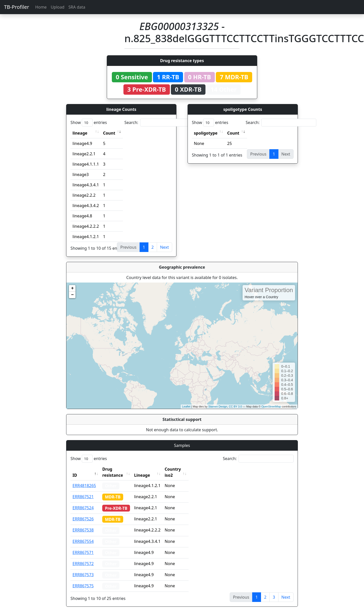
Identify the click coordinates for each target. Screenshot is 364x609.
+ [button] (72, 288)
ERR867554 (83, 535)
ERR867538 (83, 524)
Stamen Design (218, 407)
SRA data (77, 7)
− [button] (72, 295)
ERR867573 (83, 569)
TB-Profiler (17, 7)
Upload (58, 7)
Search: (160, 123)
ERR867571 (83, 546)
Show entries (89, 123)
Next (164, 247)
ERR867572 (83, 557)
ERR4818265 (84, 479)
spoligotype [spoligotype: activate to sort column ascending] (206, 133)
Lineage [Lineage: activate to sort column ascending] (152, 469)
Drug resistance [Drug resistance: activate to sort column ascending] (118, 469)
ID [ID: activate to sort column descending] (75, 469)
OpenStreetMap (271, 407)
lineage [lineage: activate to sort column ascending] (80, 133)
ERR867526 (83, 513)
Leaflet (186, 407)
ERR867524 (83, 502)
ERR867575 (83, 580)
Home (41, 7)
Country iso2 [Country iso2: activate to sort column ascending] (187, 469)
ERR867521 (83, 491)
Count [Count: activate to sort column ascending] (109, 133)
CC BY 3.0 (235, 407)
